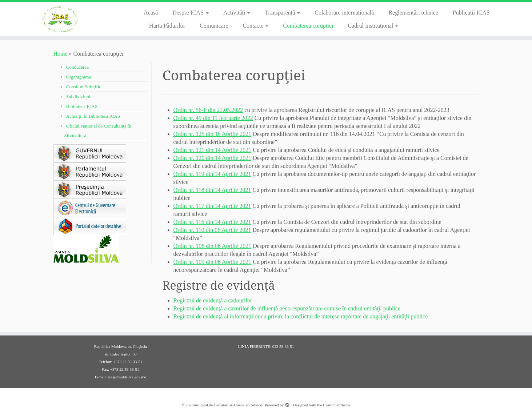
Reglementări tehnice (413, 13)
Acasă (151, 13)
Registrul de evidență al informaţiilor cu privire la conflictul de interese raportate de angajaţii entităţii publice (301, 316)
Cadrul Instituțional (373, 26)
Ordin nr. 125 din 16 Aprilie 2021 (213, 134)
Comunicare (214, 26)
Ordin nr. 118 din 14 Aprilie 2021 (212, 190)
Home (61, 54)
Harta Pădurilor (167, 26)
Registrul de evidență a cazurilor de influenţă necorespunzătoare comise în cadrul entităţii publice (287, 308)
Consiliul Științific (84, 87)
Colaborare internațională (344, 13)
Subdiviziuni (78, 97)
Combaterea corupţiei (308, 26)
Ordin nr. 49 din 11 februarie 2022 (213, 118)
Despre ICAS (191, 13)
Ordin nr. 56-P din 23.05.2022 (208, 110)
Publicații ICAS (471, 13)
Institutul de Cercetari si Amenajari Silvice (228, 405)
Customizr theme (337, 405)
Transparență (282, 13)
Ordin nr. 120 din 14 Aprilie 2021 (213, 158)
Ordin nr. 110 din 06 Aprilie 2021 (212, 230)
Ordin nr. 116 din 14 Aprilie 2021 (212, 222)
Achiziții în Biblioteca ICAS (93, 116)
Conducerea (77, 67)
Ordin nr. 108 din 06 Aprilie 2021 (213, 246)
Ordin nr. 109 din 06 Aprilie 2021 (213, 262)
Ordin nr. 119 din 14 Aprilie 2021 (212, 174)
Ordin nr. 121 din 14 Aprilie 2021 (213, 150)
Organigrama (79, 77)
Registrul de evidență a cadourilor (213, 300)
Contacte (255, 26)
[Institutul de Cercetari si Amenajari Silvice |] (61, 19)
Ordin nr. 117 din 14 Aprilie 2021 (212, 206)
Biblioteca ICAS (82, 106)
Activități (237, 13)
